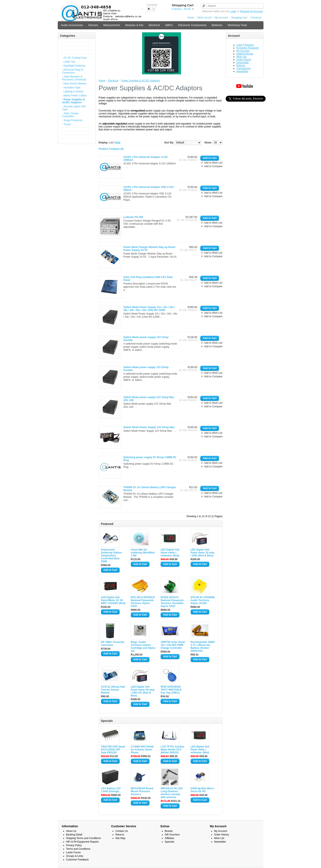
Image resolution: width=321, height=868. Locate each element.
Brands (169, 831)
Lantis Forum (73, 852)
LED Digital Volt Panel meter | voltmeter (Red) (170, 553)
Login (233, 11)
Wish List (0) (204, 18)
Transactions (244, 68)
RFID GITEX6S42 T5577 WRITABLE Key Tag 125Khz (171, 690)
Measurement (112, 25)
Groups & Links (75, 856)
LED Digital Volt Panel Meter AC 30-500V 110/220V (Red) (113, 600)
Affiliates (170, 838)
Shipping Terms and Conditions (84, 838)
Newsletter (242, 71)
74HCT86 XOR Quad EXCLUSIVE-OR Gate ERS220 (113, 750)
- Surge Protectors (72, 120)
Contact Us (122, 831)
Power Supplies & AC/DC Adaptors (141, 81)
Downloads (243, 63)
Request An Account (251, 11)
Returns (241, 66)
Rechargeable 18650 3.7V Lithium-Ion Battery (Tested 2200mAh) (203, 646)
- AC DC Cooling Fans (75, 58)
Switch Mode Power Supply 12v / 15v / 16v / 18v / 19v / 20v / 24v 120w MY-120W (149, 309)
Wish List (242, 57)
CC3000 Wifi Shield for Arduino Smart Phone (142, 750)
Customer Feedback (77, 860)
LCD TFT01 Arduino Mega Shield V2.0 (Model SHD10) (172, 750)
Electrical (154, 25)
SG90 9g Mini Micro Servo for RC (202, 790)
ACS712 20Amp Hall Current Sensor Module (113, 690)
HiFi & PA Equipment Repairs (83, 842)
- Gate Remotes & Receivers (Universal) (74, 78)
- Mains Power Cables (74, 96)
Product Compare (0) (111, 149)
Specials (170, 842)
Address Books (245, 54)
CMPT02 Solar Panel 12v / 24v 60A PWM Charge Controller (173, 645)
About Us (71, 831)
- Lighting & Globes (73, 92)
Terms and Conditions (78, 849)
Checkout (256, 18)
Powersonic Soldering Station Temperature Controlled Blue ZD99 (111, 556)
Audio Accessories (72, 25)
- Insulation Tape (71, 88)
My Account (221, 18)
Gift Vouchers (172, 835)
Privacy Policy (74, 845)
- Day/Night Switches (74, 66)
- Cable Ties (69, 62)
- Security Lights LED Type (74, 108)
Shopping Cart (239, 18)
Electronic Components (192, 25)
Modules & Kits (134, 25)
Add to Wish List (213, 163)
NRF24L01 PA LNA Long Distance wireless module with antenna (172, 793)
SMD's (169, 25)
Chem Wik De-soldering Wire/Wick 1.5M (143, 553)
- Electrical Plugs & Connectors (73, 71)
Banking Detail (74, 835)
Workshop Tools (237, 25)
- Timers (67, 124)
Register (249, 45)
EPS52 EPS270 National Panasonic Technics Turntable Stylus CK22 (172, 602)
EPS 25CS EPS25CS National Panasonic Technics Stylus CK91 (143, 602)
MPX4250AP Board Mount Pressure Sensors (142, 791)
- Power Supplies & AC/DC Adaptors (74, 101)
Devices (93, 25)
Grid (118, 143)
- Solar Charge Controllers (70, 115)
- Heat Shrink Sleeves (74, 84)
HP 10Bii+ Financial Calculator (113, 644)
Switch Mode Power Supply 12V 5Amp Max (149, 427)
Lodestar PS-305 (133, 217)
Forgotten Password (248, 48)
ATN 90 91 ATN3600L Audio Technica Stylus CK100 (203, 600)
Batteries (217, 25)
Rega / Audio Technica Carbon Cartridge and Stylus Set (143, 646)
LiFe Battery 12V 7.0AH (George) (111, 790)
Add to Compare (213, 166)
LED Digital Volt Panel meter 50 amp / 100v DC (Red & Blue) (143, 691)
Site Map (120, 838)
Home (191, 18)
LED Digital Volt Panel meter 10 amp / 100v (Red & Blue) (202, 553)
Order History (244, 60)
